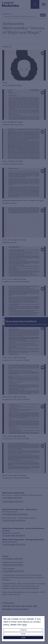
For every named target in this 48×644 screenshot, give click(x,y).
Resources (7, 14)
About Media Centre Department (15, 609)
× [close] (7, 319)
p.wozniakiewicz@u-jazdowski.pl (15, 514)
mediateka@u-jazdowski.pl (13, 501)
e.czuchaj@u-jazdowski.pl (12, 497)
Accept (23, 638)
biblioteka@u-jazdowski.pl (12, 559)
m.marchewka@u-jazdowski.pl (14, 544)
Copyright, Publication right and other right (20, 606)
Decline (23, 634)
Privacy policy (8, 603)
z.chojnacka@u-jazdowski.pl (13, 571)
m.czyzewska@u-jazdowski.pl (14, 535)
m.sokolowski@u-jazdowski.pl (14, 520)
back (43, 15)
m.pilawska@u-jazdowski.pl (13, 565)
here (24, 625)
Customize (23, 630)
